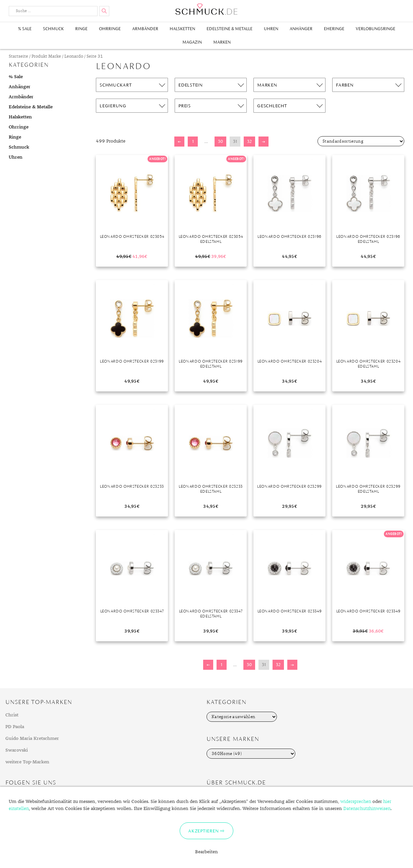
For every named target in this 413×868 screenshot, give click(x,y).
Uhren (271, 29)
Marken (222, 42)
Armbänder (145, 29)
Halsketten (182, 29)
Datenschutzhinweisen (367, 809)
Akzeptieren (203, 831)
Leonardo (74, 57)
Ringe (81, 29)
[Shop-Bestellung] (361, 141)
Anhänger (301, 29)
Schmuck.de (206, 9)
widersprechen (356, 802)
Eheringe (334, 29)
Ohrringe (110, 29)
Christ (12, 715)
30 (220, 141)
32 (249, 141)
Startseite (18, 57)
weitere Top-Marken (27, 762)
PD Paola (15, 727)
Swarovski (17, 750)
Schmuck (53, 29)
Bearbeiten (206, 852)
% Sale (25, 29)
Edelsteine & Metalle (229, 29)
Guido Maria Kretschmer (32, 739)
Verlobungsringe (375, 29)
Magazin (192, 42)
